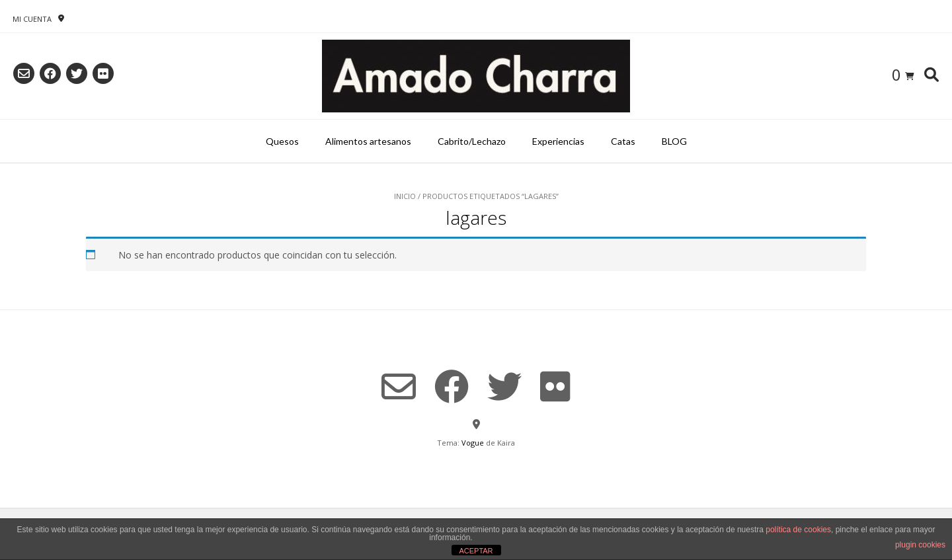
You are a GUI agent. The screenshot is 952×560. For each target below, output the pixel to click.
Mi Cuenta (32, 19)
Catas (623, 141)
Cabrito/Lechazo (472, 141)
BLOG (674, 141)
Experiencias (558, 141)
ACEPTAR (476, 551)
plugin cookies (920, 545)
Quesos (282, 141)
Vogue (473, 443)
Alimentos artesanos (368, 141)
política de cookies (798, 530)
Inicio (405, 196)
